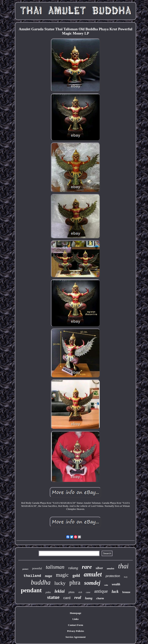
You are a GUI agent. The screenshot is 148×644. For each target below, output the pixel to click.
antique (101, 591)
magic (62, 575)
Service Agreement (76, 637)
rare (87, 567)
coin (106, 585)
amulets (111, 569)
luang (89, 598)
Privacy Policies (76, 631)
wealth (116, 584)
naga (48, 576)
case (88, 592)
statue (53, 597)
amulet (93, 574)
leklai (60, 591)
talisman (55, 567)
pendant (31, 590)
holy (126, 577)
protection (113, 576)
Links (76, 619)
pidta (48, 592)
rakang (73, 568)
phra (75, 582)
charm (100, 598)
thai (123, 566)
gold (76, 575)
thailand (32, 576)
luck (115, 592)
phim (72, 592)
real (78, 597)
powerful (37, 568)
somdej (92, 583)
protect (25, 569)
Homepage (75, 613)
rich (80, 592)
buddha (41, 582)
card (67, 598)
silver (99, 568)
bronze (126, 592)
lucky (60, 583)
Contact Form (76, 625)
